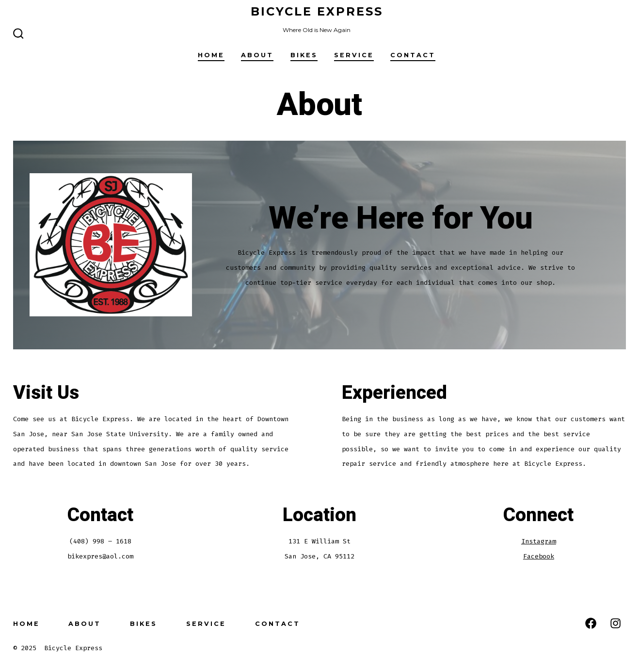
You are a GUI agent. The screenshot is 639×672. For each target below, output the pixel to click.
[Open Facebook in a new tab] (591, 623)
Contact (413, 55)
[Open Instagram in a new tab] (615, 623)
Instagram (539, 541)
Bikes (304, 55)
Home (211, 55)
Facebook (539, 556)
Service (354, 55)
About (257, 55)
